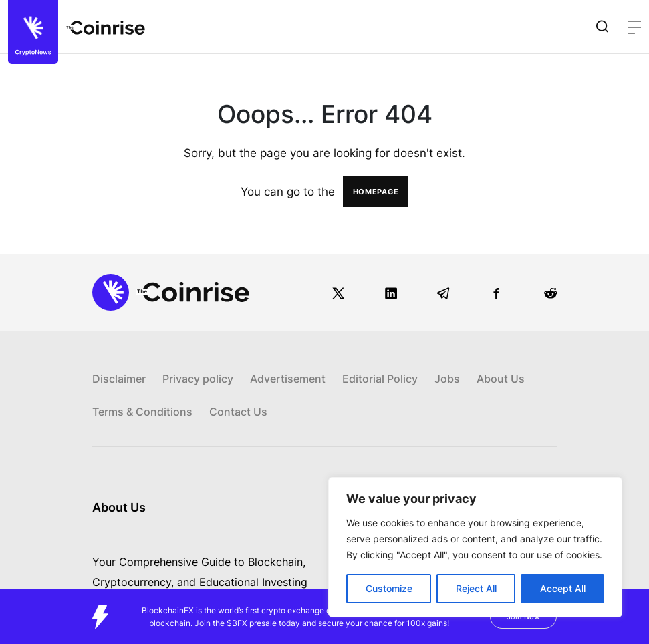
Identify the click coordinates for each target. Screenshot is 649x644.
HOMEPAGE (376, 192)
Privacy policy (198, 379)
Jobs (447, 379)
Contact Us (238, 412)
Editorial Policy (380, 379)
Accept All (563, 588)
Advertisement (288, 379)
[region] (475, 547)
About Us (501, 379)
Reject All (476, 588)
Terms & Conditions (142, 412)
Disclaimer (119, 379)
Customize (389, 588)
